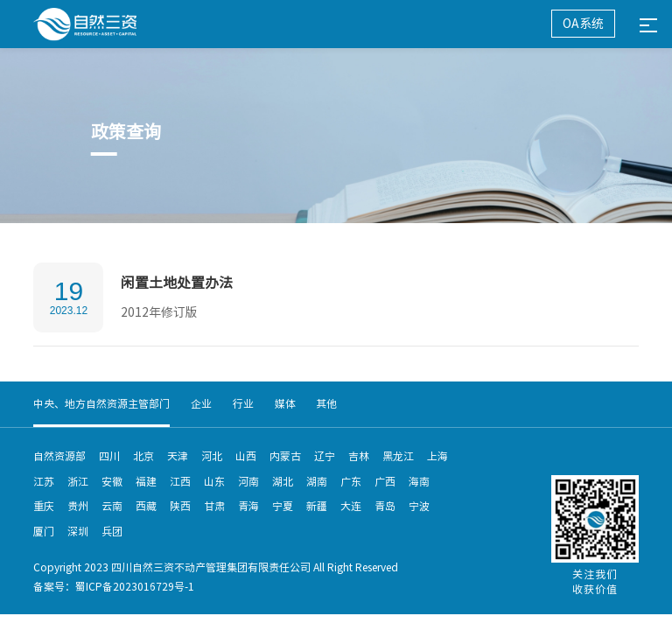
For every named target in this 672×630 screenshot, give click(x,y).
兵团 (112, 531)
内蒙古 (285, 456)
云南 (112, 506)
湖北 (283, 481)
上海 (437, 456)
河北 (212, 456)
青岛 (385, 506)
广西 (385, 481)
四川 (109, 456)
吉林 (359, 456)
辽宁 (325, 456)
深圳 (78, 531)
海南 (419, 481)
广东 (351, 481)
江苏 (44, 481)
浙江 (78, 481)
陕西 (180, 506)
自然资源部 (59, 456)
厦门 (44, 531)
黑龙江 (398, 456)
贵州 (78, 506)
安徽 (112, 481)
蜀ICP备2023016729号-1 (135, 586)
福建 (146, 481)
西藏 (146, 506)
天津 (178, 456)
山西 (246, 456)
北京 (143, 456)
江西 (180, 481)
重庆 (44, 506)
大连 (351, 506)
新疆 (317, 506)
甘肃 (214, 506)
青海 (248, 506)
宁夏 (283, 506)
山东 (214, 481)
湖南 (317, 481)
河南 (248, 481)
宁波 (419, 506)
